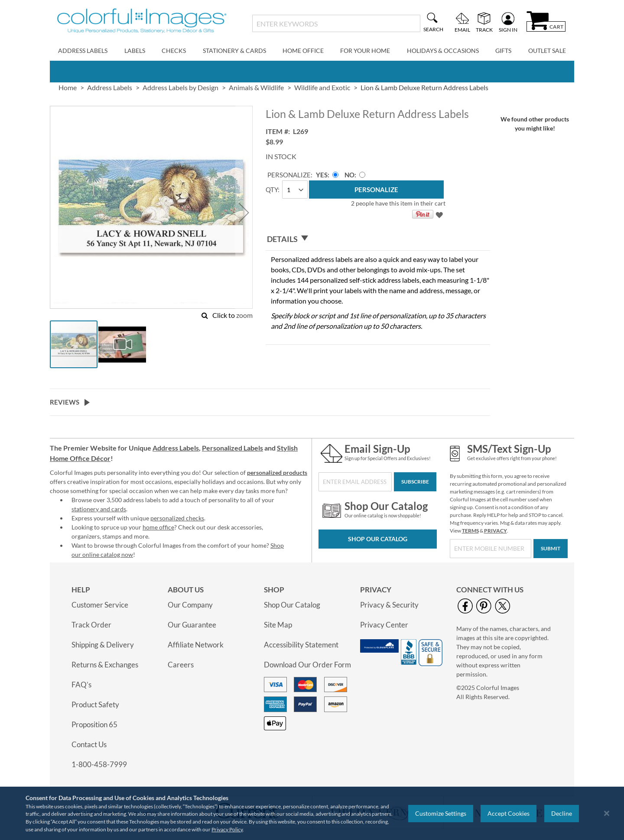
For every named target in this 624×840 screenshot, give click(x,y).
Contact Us (89, 744)
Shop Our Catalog (378, 539)
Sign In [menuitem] (508, 29)
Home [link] (68, 87)
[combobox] (336, 23)
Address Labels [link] (110, 87)
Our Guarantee (192, 625)
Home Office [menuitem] (303, 51)
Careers (181, 665)
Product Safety (95, 704)
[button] (244, 213)
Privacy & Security (389, 605)
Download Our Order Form (307, 665)
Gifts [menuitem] (503, 51)
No (349, 175)
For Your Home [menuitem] (365, 51)
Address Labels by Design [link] (180, 87)
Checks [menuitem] (174, 51)
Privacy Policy (227, 829)
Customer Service (100, 605)
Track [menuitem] (484, 29)
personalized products (277, 472)
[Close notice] (607, 813)
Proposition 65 (94, 724)
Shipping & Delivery (103, 645)
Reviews (65, 402)
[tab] (378, 239)
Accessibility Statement (301, 645)
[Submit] (551, 549)
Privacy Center (384, 625)
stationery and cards (99, 509)
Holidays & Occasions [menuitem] (443, 51)
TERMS (470, 531)
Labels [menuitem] (135, 51)
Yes (322, 175)
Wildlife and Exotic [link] (322, 87)
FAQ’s (81, 685)
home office (158, 527)
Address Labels (176, 448)
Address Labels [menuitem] (83, 51)
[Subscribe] (415, 482)
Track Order (91, 625)
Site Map (278, 625)
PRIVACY (496, 531)
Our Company (190, 605)
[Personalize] (376, 190)
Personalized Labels (232, 448)
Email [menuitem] (462, 29)
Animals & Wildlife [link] (256, 87)
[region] (312, 813)
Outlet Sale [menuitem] (547, 51)
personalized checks (177, 518)
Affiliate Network (196, 645)
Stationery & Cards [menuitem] (234, 51)
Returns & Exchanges (105, 665)
